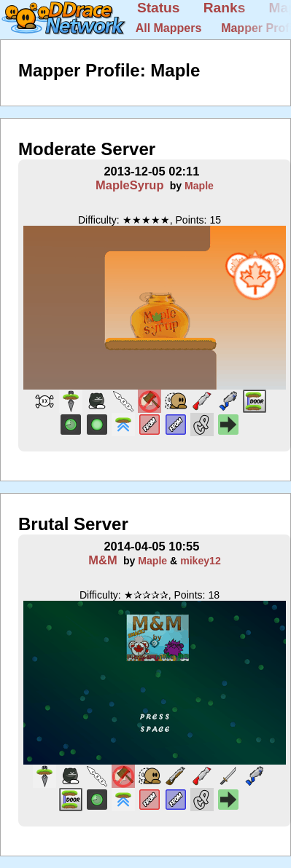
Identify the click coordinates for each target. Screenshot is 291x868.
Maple (199, 186)
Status (159, 8)
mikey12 (201, 561)
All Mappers (169, 28)
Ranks (225, 8)
